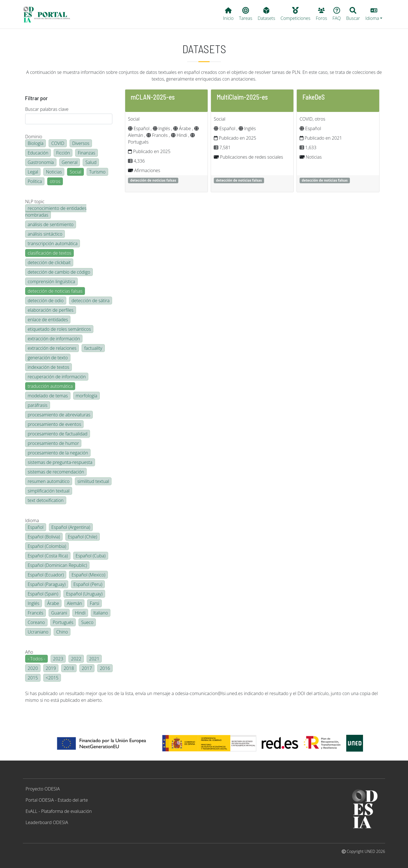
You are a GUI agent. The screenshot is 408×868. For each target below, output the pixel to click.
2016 (105, 668)
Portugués (63, 622)
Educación (38, 153)
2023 (58, 659)
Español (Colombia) (47, 546)
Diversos (81, 143)
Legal (33, 172)
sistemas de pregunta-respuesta (60, 462)
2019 (51, 668)
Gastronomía (41, 162)
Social (75, 172)
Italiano (101, 613)
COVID (58, 143)
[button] (374, 14)
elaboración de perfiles (51, 310)
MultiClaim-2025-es (242, 97)
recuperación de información (57, 377)
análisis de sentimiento (51, 224)
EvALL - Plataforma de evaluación (59, 811)
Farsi (94, 603)
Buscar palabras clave (47, 109)
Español (36, 527)
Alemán (74, 603)
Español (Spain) (43, 594)
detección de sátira (91, 301)
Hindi (80, 613)
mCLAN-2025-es (153, 97)
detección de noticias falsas (55, 291)
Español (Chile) (83, 537)
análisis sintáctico (45, 234)
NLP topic (35, 201)
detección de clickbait (49, 262)
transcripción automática (53, 243)
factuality (93, 348)
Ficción (63, 153)
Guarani (59, 613)
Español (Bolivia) (44, 537)
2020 (33, 668)
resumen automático (49, 481)
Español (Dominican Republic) (57, 565)
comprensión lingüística (51, 281)
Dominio (34, 137)
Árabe (53, 603)
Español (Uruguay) (84, 594)
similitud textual (93, 481)
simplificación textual (49, 491)
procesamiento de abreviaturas (59, 415)
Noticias (54, 172)
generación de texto (48, 358)
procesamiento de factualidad (58, 434)
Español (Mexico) (88, 575)
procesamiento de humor (53, 443)
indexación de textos (48, 367)
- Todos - (36, 659)
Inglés (34, 603)
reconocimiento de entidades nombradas (56, 212)
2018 (69, 668)
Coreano (36, 622)
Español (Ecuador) (46, 575)
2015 (33, 678)
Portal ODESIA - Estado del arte (57, 800)
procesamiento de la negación (58, 453)
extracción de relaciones (52, 348)
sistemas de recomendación (56, 472)
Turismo (97, 172)
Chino (62, 632)
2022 (76, 659)
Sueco (87, 622)
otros (55, 181)
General (70, 162)
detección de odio (46, 301)
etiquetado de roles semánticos (59, 329)
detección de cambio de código (59, 272)
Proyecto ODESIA (43, 789)
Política (35, 181)
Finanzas (86, 153)
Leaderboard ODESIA (47, 822)
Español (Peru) (88, 584)
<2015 (52, 678)
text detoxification (46, 500)
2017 (87, 668)
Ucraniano (38, 632)
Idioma (32, 520)
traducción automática (50, 386)
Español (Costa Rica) (48, 556)
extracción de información (54, 339)
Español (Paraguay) (47, 584)
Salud (91, 162)
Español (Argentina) (71, 527)
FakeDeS (314, 97)
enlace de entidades (48, 320)
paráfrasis (38, 405)
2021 (94, 659)
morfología (86, 396)
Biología (35, 143)
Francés (35, 613)
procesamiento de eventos (54, 424)
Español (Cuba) (91, 556)
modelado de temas (48, 396)
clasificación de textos (49, 253)
